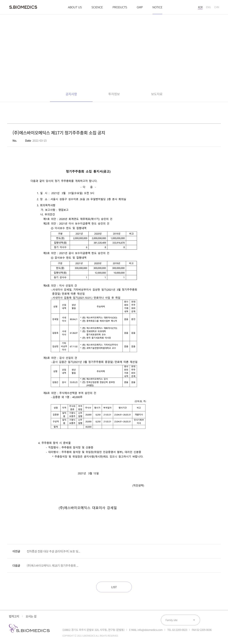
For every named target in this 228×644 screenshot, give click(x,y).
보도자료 (157, 94)
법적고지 (14, 616)
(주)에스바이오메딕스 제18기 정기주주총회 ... (52, 565)
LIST (114, 587)
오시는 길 (31, 616)
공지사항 (71, 94)
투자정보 (114, 94)
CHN (217, 7)
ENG (208, 7)
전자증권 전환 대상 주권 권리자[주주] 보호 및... (53, 551)
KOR (200, 7)
